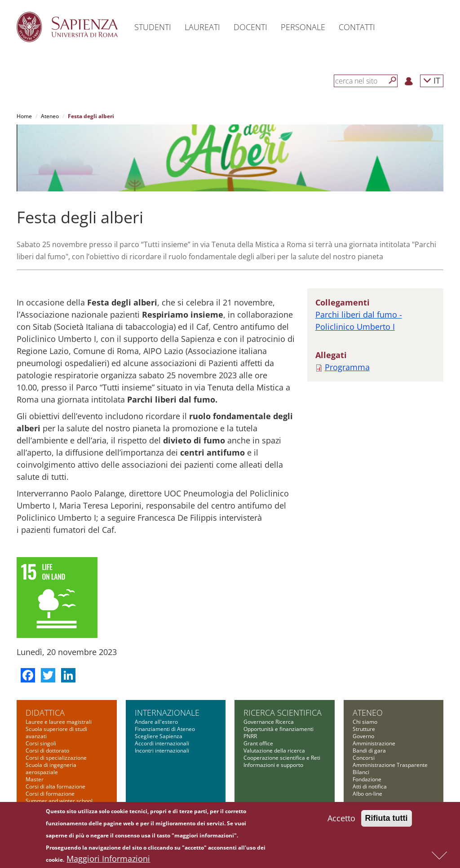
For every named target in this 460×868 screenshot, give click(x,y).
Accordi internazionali (162, 743)
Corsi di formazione (50, 794)
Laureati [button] (202, 27)
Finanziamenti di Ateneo (165, 729)
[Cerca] (393, 80)
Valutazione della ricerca (274, 751)
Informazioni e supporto (273, 765)
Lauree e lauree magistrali (59, 722)
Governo (363, 736)
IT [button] (432, 80)
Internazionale (167, 713)
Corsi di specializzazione (56, 758)
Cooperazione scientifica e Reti (282, 758)
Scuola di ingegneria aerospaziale (51, 768)
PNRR (250, 736)
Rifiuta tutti (387, 819)
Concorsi (364, 758)
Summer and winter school (59, 801)
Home (24, 116)
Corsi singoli (41, 743)
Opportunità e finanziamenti (279, 729)
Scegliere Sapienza (159, 736)
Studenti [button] (153, 27)
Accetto (341, 819)
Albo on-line (367, 794)
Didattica (45, 713)
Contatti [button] (357, 27)
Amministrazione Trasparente (390, 765)
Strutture (364, 729)
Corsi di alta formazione (55, 786)
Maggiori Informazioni (108, 860)
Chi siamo (365, 722)
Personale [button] (303, 27)
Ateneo (50, 116)
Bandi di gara (369, 751)
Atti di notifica (370, 786)
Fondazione (367, 779)
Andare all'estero (156, 722)
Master (35, 779)
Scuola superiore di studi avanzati (56, 733)
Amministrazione (374, 743)
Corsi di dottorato (47, 751)
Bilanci (361, 772)
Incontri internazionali (162, 751)
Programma (347, 367)
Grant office (258, 743)
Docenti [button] (250, 27)
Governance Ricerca (269, 722)
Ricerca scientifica (283, 713)
